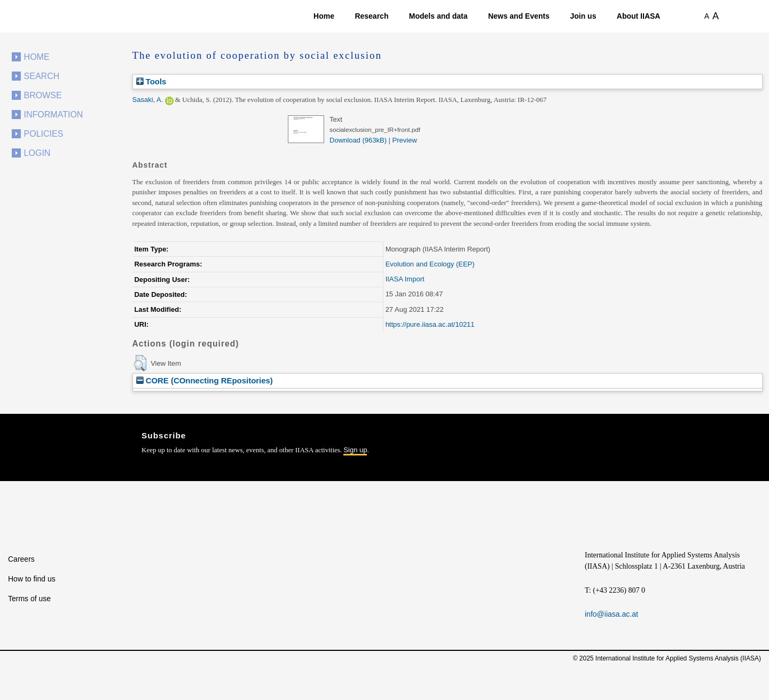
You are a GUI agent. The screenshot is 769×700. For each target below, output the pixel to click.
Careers (21, 559)
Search (42, 76)
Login (37, 153)
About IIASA (639, 16)
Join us (583, 16)
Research (371, 16)
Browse (43, 95)
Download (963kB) (358, 140)
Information (54, 115)
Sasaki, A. (148, 100)
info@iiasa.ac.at (611, 614)
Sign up (355, 450)
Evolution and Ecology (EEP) (430, 264)
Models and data (438, 16)
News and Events (519, 16)
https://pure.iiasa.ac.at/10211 (430, 324)
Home (324, 16)
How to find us (32, 579)
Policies (44, 134)
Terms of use (29, 599)
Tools (151, 81)
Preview (405, 140)
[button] (140, 363)
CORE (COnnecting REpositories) (205, 380)
